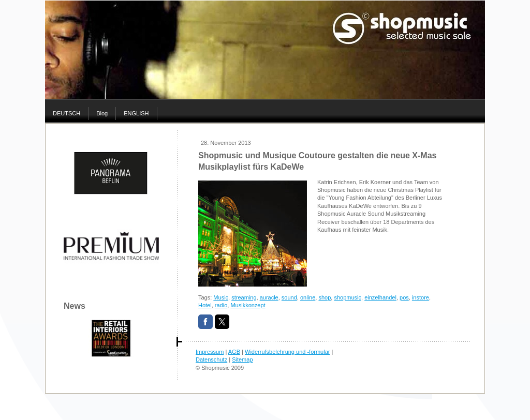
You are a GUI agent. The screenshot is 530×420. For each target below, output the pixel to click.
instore (421, 297)
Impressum (210, 352)
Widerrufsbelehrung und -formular (287, 352)
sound (289, 297)
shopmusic (348, 297)
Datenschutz (211, 359)
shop (325, 297)
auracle (269, 297)
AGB (234, 352)
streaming (244, 297)
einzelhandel (380, 297)
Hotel (205, 305)
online (308, 297)
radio (221, 305)
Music (221, 297)
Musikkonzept (248, 305)
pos (404, 297)
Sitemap (242, 359)
